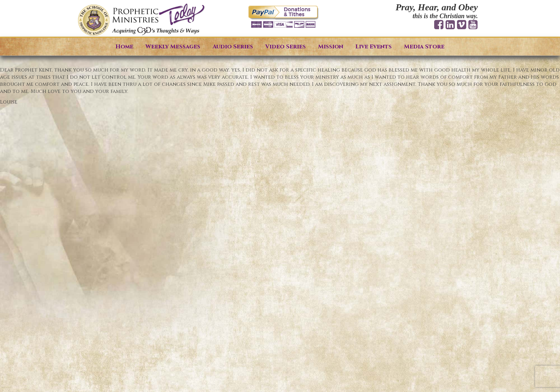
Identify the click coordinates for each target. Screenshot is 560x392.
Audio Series (233, 47)
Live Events (374, 47)
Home (124, 47)
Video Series (286, 47)
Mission (331, 47)
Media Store (424, 47)
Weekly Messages (173, 47)
